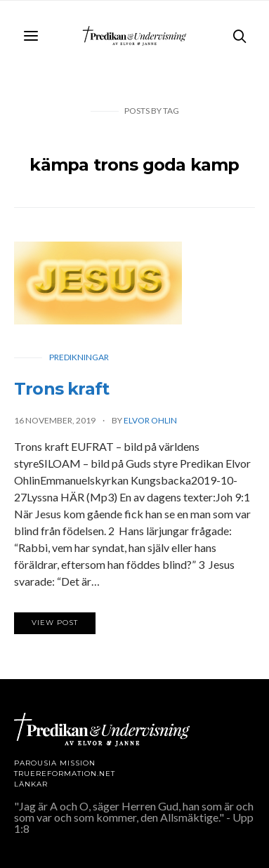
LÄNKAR (31, 784)
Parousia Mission (55, 763)
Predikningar (79, 357)
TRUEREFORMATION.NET (65, 774)
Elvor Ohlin (150, 420)
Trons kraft (61, 389)
